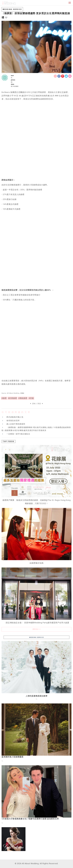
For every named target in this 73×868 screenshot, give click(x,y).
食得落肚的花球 (13, 421)
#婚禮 (4, 398)
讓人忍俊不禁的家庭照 (16, 424)
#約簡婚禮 (12, 398)
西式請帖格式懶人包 (15, 417)
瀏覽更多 (37, 629)
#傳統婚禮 (23, 398)
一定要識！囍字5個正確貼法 (18, 434)
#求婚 (31, 398)
